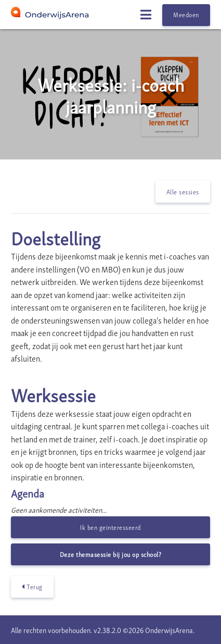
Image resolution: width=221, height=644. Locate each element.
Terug (32, 587)
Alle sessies (183, 191)
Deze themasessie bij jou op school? (111, 554)
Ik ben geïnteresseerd (110, 527)
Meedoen (186, 14)
